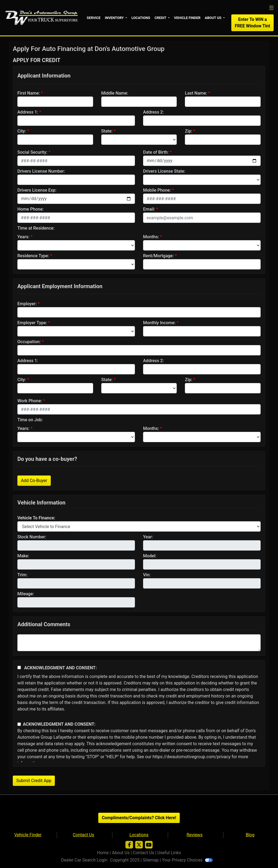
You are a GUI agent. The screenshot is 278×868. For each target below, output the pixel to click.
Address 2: (153, 112)
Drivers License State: (164, 171)
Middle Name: (115, 93)
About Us (121, 852)
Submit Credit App (34, 780)
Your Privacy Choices (187, 859)
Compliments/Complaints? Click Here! (139, 817)
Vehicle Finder (28, 834)
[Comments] (139, 642)
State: (107, 131)
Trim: (22, 574)
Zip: (189, 131)
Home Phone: (31, 209)
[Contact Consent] (19, 724)
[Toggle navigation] (272, 7)
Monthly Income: (159, 322)
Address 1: (28, 112)
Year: (148, 536)
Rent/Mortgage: (158, 255)
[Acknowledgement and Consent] (19, 667)
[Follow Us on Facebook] (129, 844)
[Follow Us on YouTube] (149, 844)
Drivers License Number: (41, 171)
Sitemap (151, 859)
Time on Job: (30, 419)
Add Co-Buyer (34, 480)
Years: (23, 236)
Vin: (147, 574)
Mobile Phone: (157, 190)
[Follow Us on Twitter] (139, 844)
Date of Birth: (156, 152)
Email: (149, 209)
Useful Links (169, 852)
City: (22, 131)
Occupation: (29, 341)
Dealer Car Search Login (84, 859)
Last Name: (196, 93)
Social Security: (32, 152)
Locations (139, 834)
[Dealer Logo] (42, 17)
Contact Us (83, 834)
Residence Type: (33, 255)
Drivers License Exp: (37, 190)
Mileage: (26, 593)
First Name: (29, 93)
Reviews (195, 834)
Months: (151, 236)
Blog (250, 834)
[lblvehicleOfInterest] (139, 526)
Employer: (27, 303)
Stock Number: (32, 536)
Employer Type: (32, 322)
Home (103, 852)
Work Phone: (30, 400)
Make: (23, 555)
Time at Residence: (36, 228)
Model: (150, 555)
